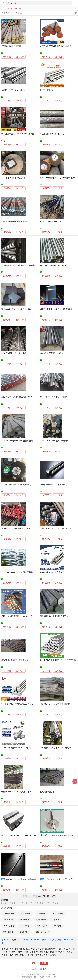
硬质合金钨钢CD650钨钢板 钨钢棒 (16, 309)
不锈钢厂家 (27, 940)
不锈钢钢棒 (41, 913)
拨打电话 (20, 57)
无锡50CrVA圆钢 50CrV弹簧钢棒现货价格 (58, 529)
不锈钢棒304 (8, 920)
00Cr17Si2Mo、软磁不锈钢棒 (14, 353)
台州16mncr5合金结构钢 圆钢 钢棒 (55, 704)
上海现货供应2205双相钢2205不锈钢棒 (18, 265)
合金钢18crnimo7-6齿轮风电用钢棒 (16, 792)
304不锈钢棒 (25, 920)
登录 (34, 963)
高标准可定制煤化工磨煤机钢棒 (15, 660)
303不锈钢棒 (8, 932)
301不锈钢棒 (41, 920)
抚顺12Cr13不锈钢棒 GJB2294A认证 (17, 616)
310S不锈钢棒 (57, 913)
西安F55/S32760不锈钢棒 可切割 (15, 529)
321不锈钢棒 (26, 926)
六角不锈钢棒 (42, 926)
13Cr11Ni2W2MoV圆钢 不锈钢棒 (54, 441)
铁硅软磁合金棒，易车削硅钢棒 (54, 485)
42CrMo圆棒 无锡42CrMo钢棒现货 (16, 485)
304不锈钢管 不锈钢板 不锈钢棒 (54, 397)
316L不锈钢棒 (9, 913)
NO (32, 903)
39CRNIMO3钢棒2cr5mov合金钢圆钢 (17, 441)
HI (20, 903)
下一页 (46, 896)
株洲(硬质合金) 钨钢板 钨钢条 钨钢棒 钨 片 (58, 309)
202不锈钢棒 (25, 932)
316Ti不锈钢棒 (46, 90)
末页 (53, 896)
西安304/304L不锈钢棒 (11, 46)
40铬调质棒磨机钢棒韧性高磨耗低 (16, 222)
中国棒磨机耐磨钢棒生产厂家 (53, 134)
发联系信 (7, 57)
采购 (75, 781)
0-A (2, 903)
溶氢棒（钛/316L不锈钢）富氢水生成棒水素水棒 (27, 879)
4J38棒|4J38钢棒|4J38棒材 (52, 353)
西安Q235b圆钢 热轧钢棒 (51, 222)
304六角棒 (58, 926)
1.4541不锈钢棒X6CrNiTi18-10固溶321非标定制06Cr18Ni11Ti (28, 748)
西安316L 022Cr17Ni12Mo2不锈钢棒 (56, 46)
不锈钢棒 (56, 920)
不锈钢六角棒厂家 (41, 940)
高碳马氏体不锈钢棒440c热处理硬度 (17, 397)
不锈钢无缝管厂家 (58, 940)
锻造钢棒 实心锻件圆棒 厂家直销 (54, 616)
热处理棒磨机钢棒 (48, 792)
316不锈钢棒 (26, 913)
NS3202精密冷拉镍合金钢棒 (52, 572)
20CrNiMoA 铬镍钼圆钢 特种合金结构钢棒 (58, 660)
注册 (44, 963)
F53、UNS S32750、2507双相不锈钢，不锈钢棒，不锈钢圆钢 (28, 572)
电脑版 (43, 969)
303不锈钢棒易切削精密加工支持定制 (17, 704)
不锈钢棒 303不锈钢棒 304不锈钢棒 (55, 748)
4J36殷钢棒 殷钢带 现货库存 (14, 178)
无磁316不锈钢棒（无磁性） (14, 90)
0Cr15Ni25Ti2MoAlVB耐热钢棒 (53, 265)
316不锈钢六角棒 (43, 932)
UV (48, 903)
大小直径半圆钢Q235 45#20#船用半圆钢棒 (20, 134)
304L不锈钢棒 (9, 926)
